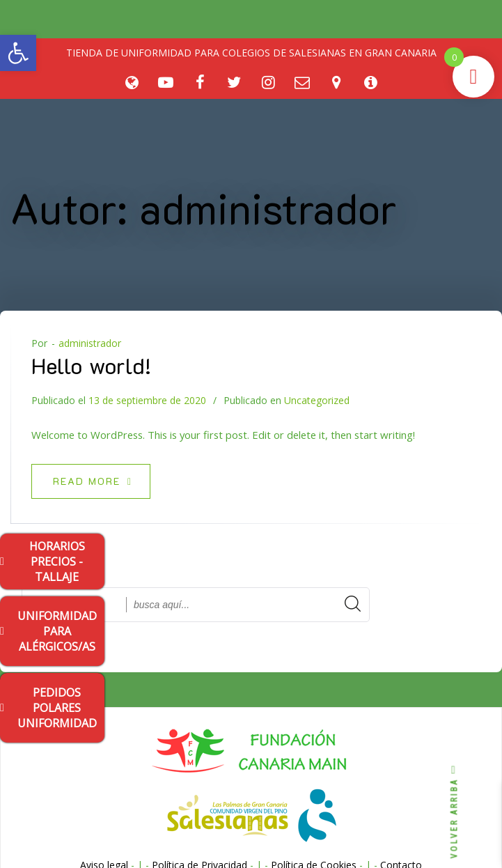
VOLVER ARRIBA (455, 812)
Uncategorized (317, 400)
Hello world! (91, 365)
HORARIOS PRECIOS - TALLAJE (42, 561)
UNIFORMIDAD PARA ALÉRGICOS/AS (48, 631)
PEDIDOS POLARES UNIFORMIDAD (48, 708)
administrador (90, 343)
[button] (18, 53)
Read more (93, 481)
